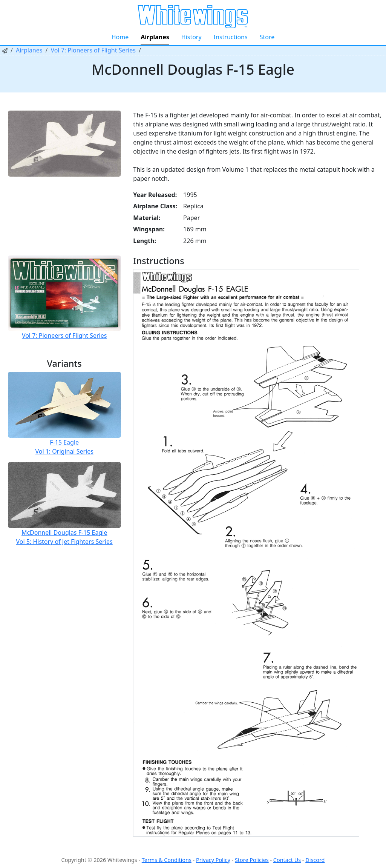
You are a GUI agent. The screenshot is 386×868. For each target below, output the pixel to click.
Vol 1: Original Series (64, 451)
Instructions (231, 37)
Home (120, 37)
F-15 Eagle (64, 442)
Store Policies (252, 860)
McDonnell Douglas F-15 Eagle (64, 532)
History (191, 37)
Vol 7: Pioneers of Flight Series (93, 50)
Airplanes (155, 37)
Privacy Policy (213, 860)
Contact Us (287, 860)
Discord (315, 860)
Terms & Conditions (167, 860)
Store (267, 37)
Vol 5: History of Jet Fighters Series (64, 542)
